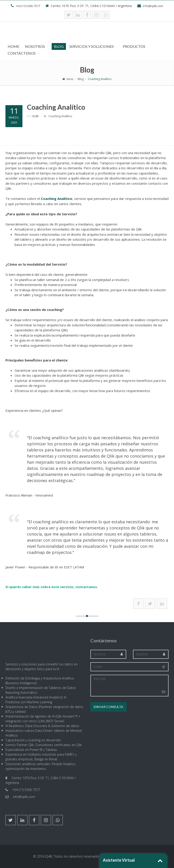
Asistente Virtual (119, 860)
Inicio (68, 79)
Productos (134, 46)
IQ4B (35, 116)
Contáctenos (22, 53)
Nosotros (35, 46)
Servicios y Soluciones (92, 46)
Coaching (54, 116)
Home (13, 46)
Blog (59, 46)
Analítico (67, 116)
